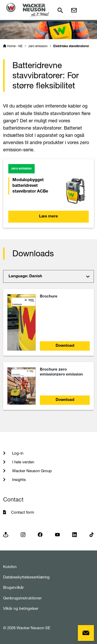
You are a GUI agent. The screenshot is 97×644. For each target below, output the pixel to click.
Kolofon (10, 567)
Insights (18, 480)
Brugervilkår (13, 587)
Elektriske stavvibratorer (71, 46)
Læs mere (48, 217)
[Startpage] (28, 10)
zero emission (38, 46)
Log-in (17, 453)
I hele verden (23, 462)
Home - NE (15, 46)
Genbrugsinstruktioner (22, 598)
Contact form (23, 512)
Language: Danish (25, 276)
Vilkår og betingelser (21, 608)
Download (65, 346)
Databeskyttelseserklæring (26, 577)
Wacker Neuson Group (31, 471)
